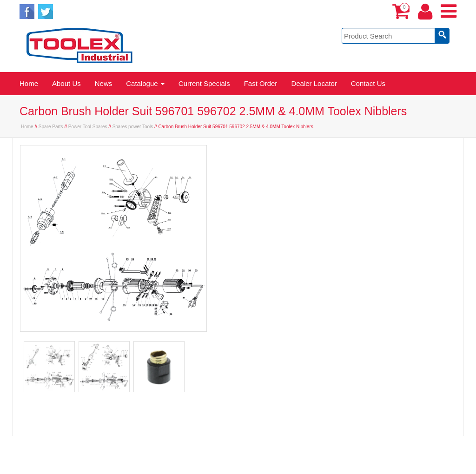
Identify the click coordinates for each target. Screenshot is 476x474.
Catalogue (145, 83)
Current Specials (204, 83)
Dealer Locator (314, 83)
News (104, 83)
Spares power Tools (133, 127)
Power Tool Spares (88, 127)
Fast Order (261, 83)
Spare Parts (51, 127)
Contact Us (368, 83)
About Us (66, 83)
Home (29, 83)
